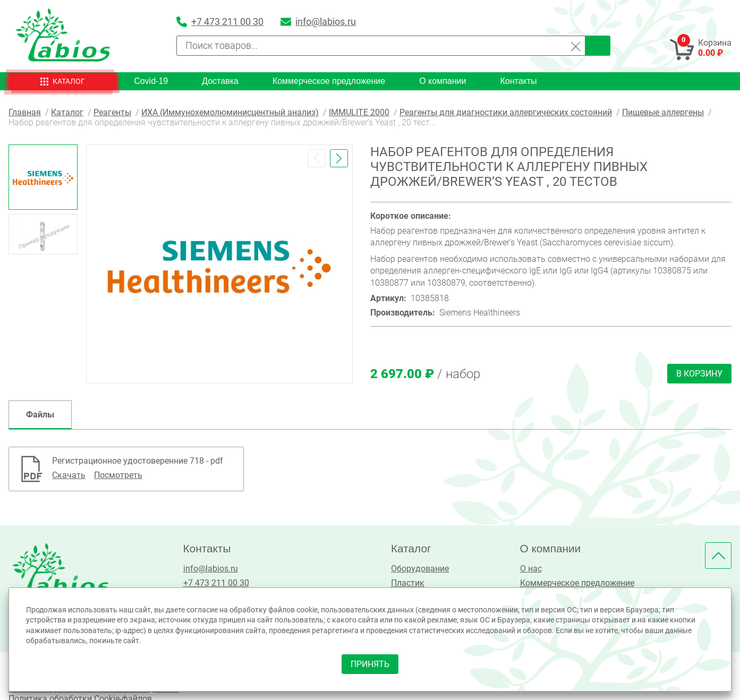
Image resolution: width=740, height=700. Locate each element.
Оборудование (420, 569)
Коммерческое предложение (329, 81)
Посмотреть (118, 475)
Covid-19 (151, 81)
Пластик (408, 583)
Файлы (40, 415)
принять (370, 664)
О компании (443, 81)
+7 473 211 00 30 (216, 583)
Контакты (518, 81)
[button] (317, 158)
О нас (531, 569)
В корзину (699, 374)
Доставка (220, 81)
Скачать (69, 475)
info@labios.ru (211, 569)
